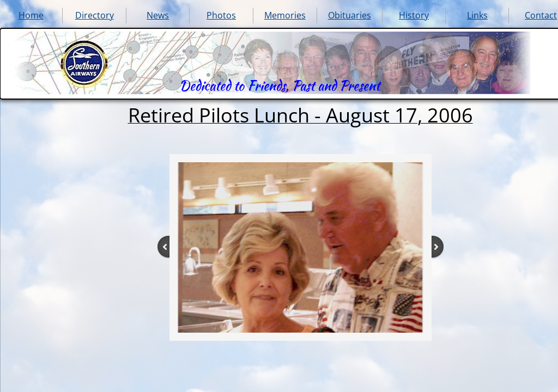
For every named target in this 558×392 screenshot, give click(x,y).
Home (31, 15)
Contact (541, 15)
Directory (95, 15)
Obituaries (350, 15)
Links (477, 15)
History (414, 15)
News (158, 15)
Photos (221, 15)
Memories (285, 15)
